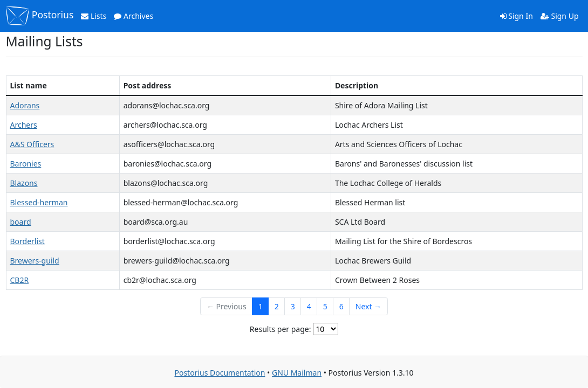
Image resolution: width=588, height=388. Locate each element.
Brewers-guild (35, 261)
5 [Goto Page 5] (325, 306)
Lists (94, 16)
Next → (368, 306)
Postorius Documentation (220, 373)
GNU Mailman (297, 373)
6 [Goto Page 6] (341, 306)
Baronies (26, 164)
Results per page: (281, 329)
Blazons (24, 183)
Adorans (25, 105)
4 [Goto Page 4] (309, 306)
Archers (24, 125)
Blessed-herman (39, 202)
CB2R (20, 280)
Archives (134, 16)
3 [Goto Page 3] (293, 306)
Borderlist (28, 241)
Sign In (517, 16)
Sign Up (560, 16)
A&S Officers (32, 144)
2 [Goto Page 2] (277, 306)
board (21, 222)
